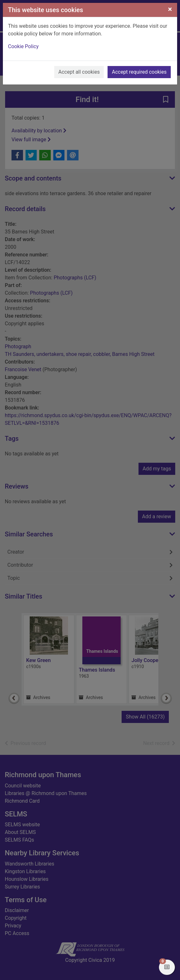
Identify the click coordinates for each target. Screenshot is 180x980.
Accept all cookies (79, 72)
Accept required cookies (139, 72)
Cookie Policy (23, 46)
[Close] (170, 9)
